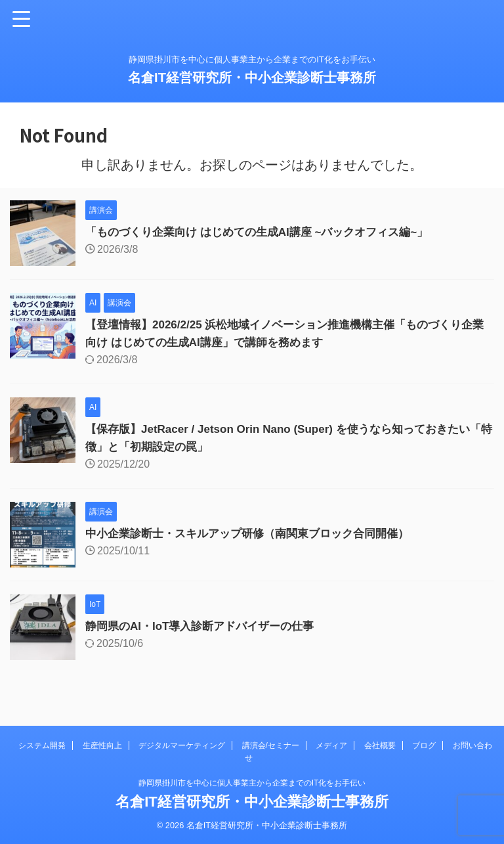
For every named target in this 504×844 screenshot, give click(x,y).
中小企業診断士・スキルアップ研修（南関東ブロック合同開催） (257, 533)
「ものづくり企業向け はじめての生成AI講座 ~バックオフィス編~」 (267, 232)
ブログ (424, 745)
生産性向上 (102, 745)
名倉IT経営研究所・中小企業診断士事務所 (252, 78)
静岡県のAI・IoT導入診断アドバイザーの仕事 (206, 626)
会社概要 (380, 745)
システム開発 (42, 745)
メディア (331, 745)
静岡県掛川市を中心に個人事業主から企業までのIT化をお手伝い (252, 783)
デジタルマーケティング (182, 745)
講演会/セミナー (271, 745)
